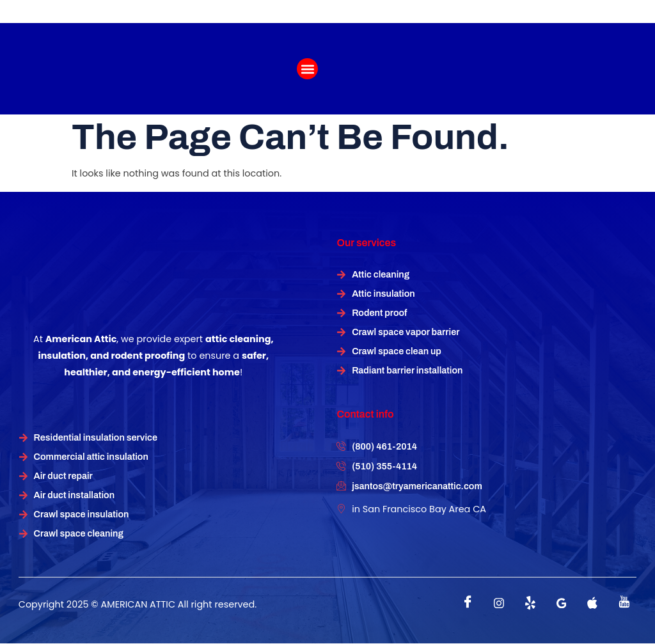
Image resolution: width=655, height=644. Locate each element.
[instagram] (499, 603)
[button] (307, 69)
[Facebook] (468, 603)
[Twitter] (530, 603)
